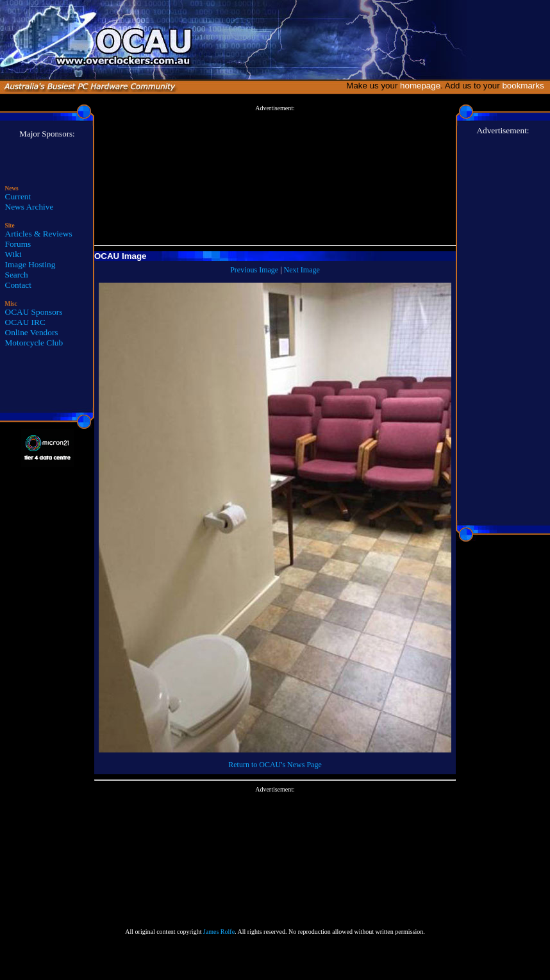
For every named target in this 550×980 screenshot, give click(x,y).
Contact (18, 285)
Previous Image (254, 270)
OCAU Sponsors (34, 312)
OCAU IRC (25, 322)
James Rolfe (219, 932)
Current (18, 196)
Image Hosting (30, 264)
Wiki (13, 254)
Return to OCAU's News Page (275, 765)
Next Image (302, 270)
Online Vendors (32, 332)
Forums (18, 244)
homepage (420, 86)
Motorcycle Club (34, 343)
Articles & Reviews (39, 234)
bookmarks (525, 86)
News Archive (29, 207)
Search (17, 275)
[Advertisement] (275, 176)
